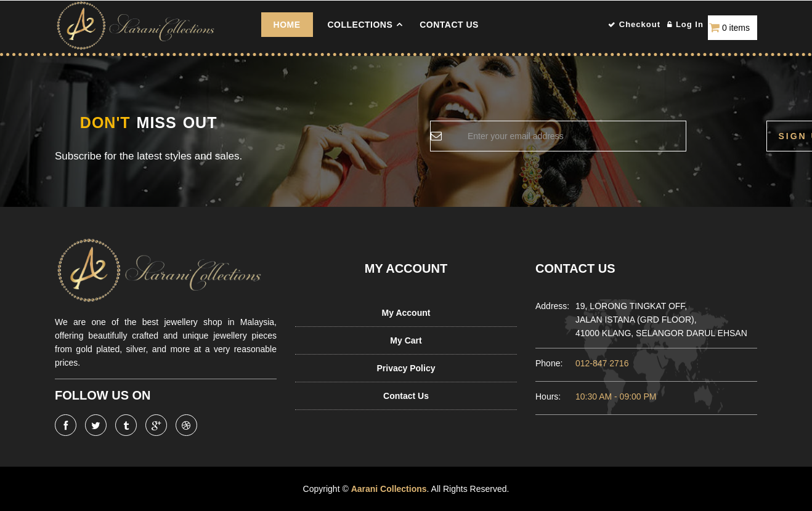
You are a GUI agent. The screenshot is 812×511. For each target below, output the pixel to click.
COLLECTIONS (360, 25)
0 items (736, 28)
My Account (406, 313)
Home (287, 25)
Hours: (548, 396)
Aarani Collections (388, 489)
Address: (549, 306)
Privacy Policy (406, 368)
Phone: (549, 363)
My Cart (406, 340)
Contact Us (449, 25)
